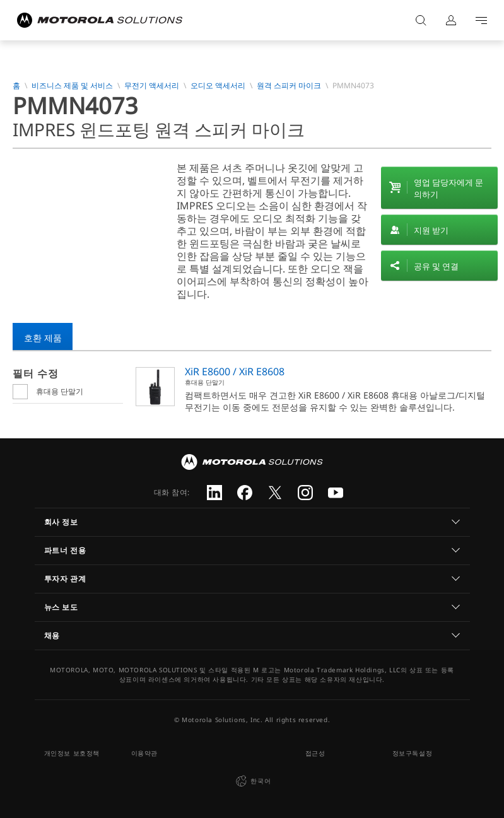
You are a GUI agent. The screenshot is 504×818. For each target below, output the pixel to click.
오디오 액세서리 (218, 86)
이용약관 (144, 753)
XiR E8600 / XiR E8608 (235, 371)
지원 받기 (431, 230)
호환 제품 (43, 338)
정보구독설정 (413, 753)
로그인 (451, 20)
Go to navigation (481, 20)
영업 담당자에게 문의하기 (448, 188)
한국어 (252, 781)
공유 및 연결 (436, 266)
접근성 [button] (315, 753)
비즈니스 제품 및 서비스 (72, 86)
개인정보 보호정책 (72, 753)
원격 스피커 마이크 (289, 86)
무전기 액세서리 (152, 86)
